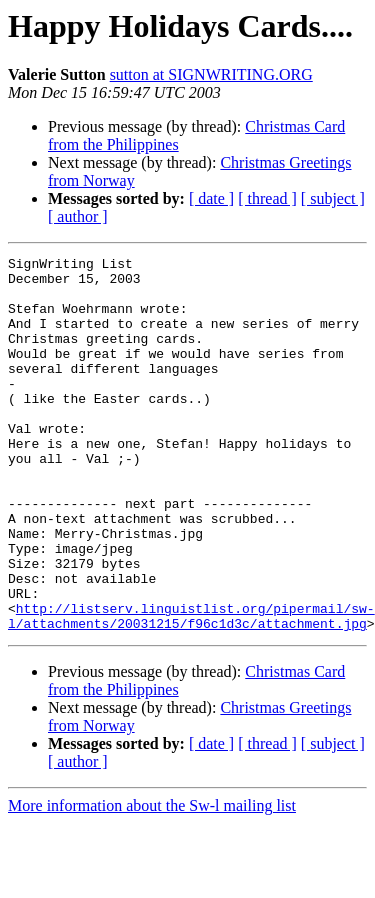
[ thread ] (267, 198)
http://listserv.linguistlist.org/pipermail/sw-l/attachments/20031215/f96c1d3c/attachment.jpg (191, 689)
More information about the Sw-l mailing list (152, 880)
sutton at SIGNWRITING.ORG (211, 74)
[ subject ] (333, 198)
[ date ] (211, 198)
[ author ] (78, 216)
